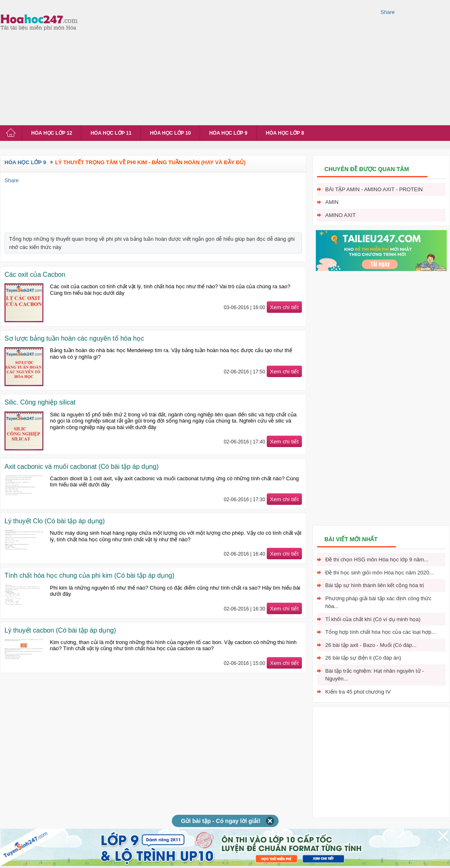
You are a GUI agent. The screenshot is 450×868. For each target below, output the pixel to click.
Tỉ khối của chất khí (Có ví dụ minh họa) (373, 619)
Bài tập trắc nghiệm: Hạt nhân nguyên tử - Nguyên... (375, 675)
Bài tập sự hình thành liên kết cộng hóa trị (375, 585)
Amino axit (340, 215)
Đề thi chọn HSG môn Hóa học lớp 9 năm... (377, 559)
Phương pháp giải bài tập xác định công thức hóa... (378, 602)
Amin (332, 202)
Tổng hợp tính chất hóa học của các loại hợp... (380, 632)
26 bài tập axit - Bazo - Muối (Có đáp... (371, 645)
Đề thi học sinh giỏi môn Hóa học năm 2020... (379, 573)
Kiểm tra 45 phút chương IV (358, 692)
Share (388, 12)
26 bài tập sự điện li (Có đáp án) (363, 658)
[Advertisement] (226, 61)
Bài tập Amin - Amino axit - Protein (374, 189)
